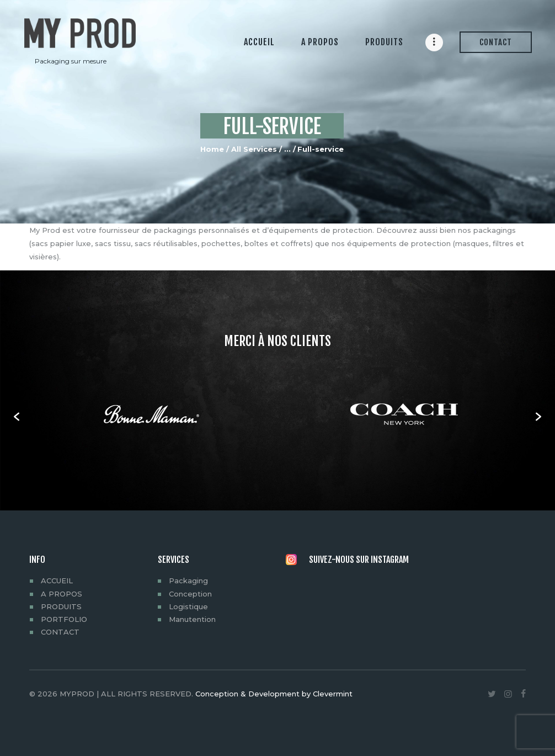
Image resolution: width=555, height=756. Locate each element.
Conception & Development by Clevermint (274, 694)
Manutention (192, 619)
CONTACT (60, 632)
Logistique (188, 606)
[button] (17, 417)
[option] (151, 417)
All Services (254, 149)
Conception (190, 594)
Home (212, 149)
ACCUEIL (57, 581)
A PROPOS (62, 594)
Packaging (188, 581)
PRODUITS (61, 606)
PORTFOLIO (64, 619)
